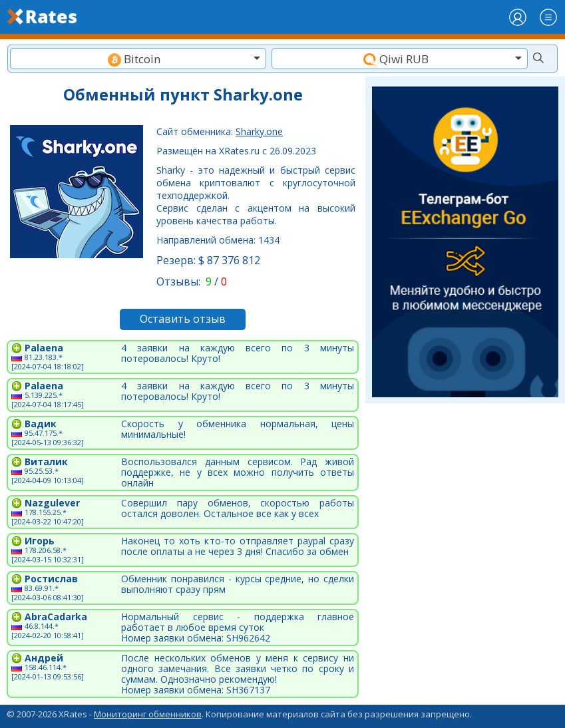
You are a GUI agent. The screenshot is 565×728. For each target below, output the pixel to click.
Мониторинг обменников (148, 714)
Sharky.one (259, 131)
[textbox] (138, 59)
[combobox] (138, 59)
